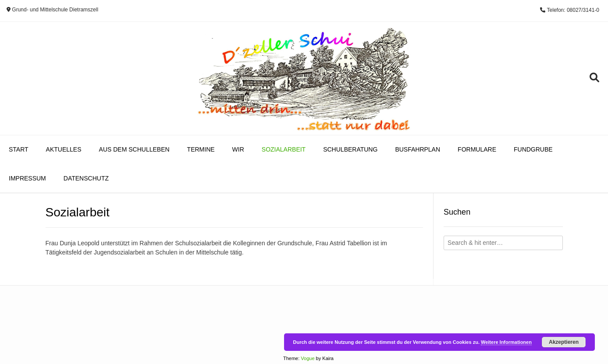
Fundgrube (533, 149)
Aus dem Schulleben (134, 149)
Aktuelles (64, 149)
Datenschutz (86, 178)
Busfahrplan (418, 149)
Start (19, 149)
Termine (201, 149)
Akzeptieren (564, 342)
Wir (238, 149)
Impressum (27, 178)
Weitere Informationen (506, 342)
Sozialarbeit (284, 149)
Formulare (477, 149)
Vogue (308, 358)
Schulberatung (350, 149)
